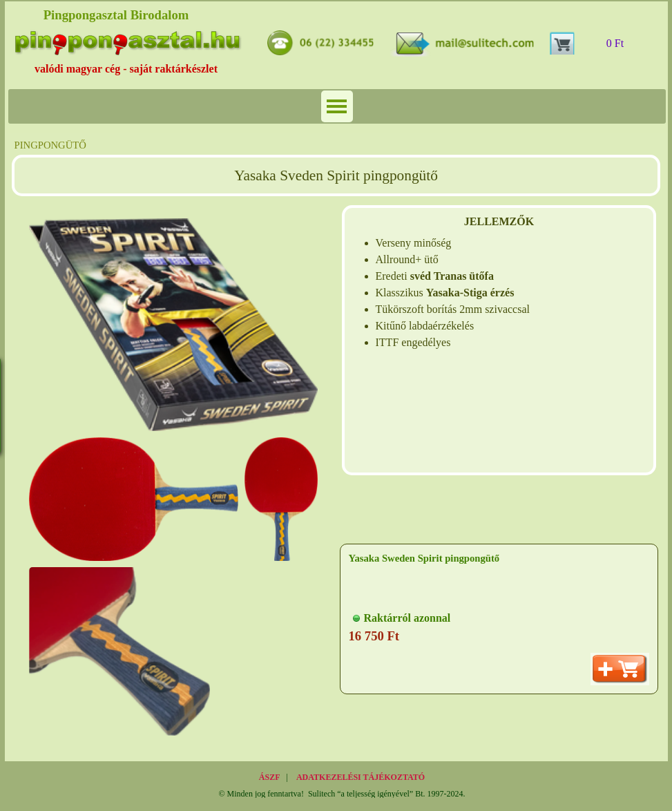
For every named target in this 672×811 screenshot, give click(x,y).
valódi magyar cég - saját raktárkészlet (126, 69)
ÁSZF (270, 777)
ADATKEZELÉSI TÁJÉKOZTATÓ (361, 777)
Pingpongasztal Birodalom (116, 15)
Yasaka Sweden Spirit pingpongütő (424, 558)
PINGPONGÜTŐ (50, 145)
